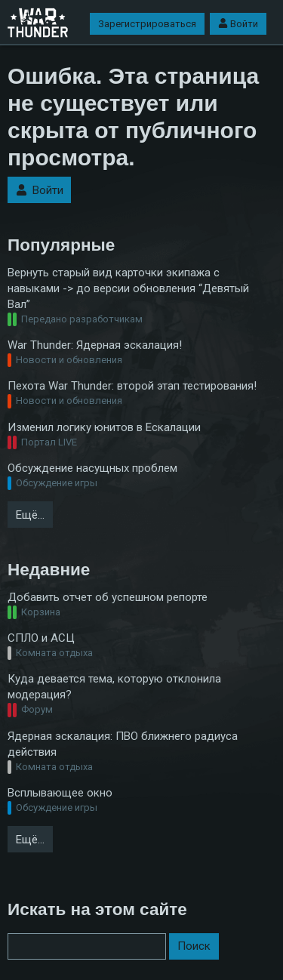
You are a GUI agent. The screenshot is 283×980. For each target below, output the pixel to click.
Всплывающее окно (60, 793)
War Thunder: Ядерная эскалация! (95, 345)
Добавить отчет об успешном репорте (108, 597)
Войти (238, 24)
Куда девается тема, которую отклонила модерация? (114, 687)
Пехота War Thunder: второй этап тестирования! (132, 386)
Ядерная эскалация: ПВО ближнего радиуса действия (123, 744)
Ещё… (30, 515)
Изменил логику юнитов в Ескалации (104, 427)
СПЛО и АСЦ (41, 638)
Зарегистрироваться (147, 24)
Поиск (194, 946)
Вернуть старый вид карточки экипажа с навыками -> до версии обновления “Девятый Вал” (128, 288)
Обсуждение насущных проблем (92, 468)
